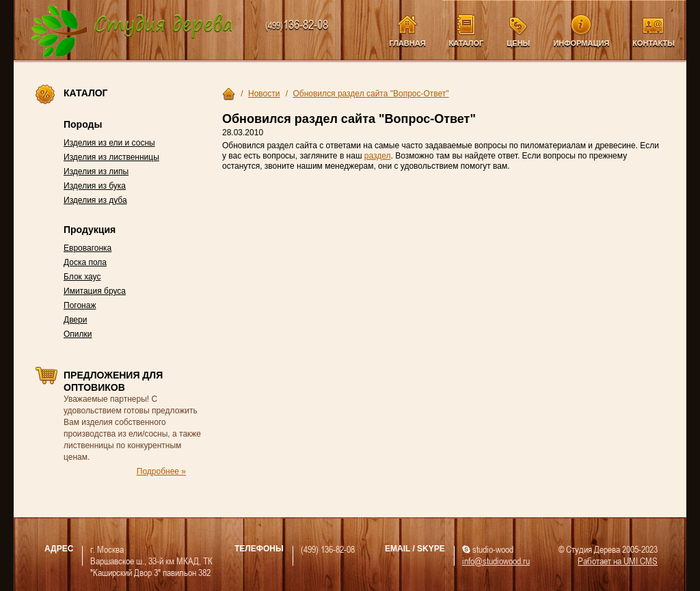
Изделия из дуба (95, 200)
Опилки (78, 334)
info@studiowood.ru (496, 561)
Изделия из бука (95, 186)
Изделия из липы (96, 171)
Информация (581, 43)
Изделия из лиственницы (111, 157)
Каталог (467, 43)
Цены (518, 43)
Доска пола (85, 262)
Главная (407, 43)
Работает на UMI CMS (618, 561)
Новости (264, 94)
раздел (378, 156)
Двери (75, 320)
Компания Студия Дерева (132, 32)
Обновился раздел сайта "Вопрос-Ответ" (371, 94)
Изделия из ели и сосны (109, 143)
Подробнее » (161, 471)
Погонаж (80, 305)
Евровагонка (87, 248)
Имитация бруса (95, 291)
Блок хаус (82, 277)
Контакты (654, 43)
